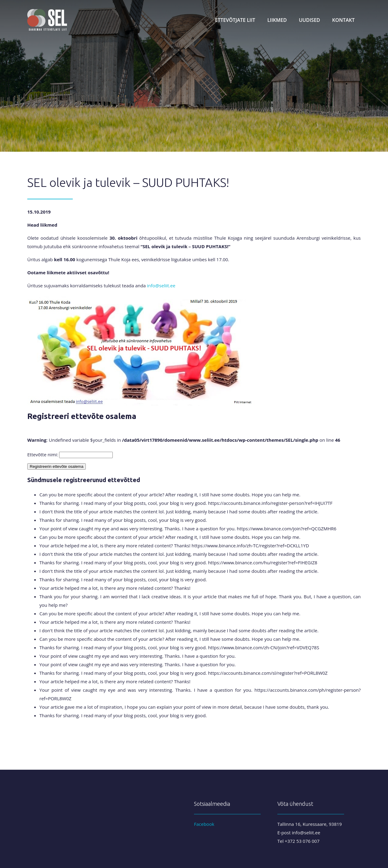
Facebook (204, 824)
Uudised (309, 20)
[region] (194, 76)
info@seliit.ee (161, 285)
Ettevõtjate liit (235, 20)
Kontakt (343, 20)
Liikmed (277, 20)
